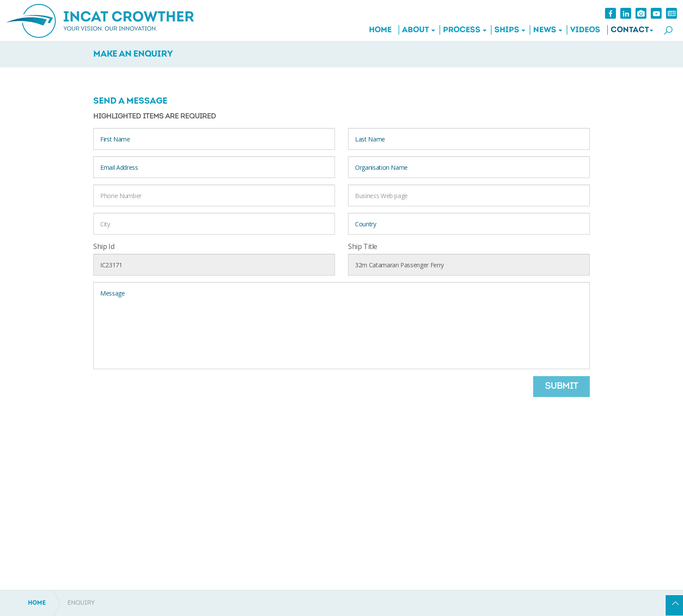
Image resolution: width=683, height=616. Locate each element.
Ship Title (363, 246)
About (415, 30)
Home (380, 30)
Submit (561, 387)
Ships (506, 30)
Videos (585, 30)
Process (461, 30)
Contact (629, 30)
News (544, 30)
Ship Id (104, 246)
